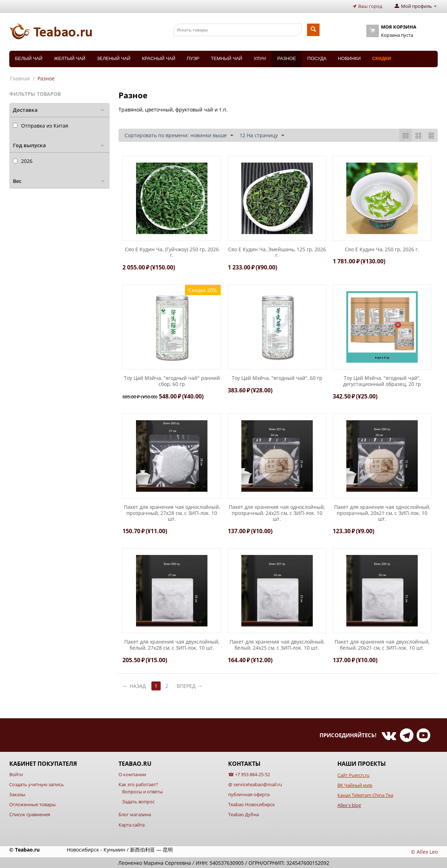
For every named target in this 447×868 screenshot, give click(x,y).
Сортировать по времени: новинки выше (179, 135)
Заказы (17, 794)
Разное (286, 58)
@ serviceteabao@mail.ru (255, 784)
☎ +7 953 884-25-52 (249, 774)
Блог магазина (135, 814)
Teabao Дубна (243, 814)
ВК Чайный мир (355, 785)
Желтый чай (70, 58)
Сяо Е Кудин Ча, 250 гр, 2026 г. (382, 249)
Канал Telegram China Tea (365, 795)
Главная (20, 78)
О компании (132, 774)
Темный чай (226, 58)
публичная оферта (249, 794)
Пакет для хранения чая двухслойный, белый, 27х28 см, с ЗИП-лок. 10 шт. (172, 645)
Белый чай (29, 58)
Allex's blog (349, 805)
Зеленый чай (114, 58)
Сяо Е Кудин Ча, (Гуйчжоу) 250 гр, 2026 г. (172, 252)
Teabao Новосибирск (252, 804)
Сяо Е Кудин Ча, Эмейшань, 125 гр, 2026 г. (277, 252)
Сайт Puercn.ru (353, 775)
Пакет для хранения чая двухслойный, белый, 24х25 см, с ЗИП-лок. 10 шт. (277, 645)
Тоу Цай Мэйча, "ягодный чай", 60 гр (277, 378)
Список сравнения (30, 814)
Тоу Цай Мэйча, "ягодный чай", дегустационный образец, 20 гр (382, 381)
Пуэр (193, 58)
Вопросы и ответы (142, 792)
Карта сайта (132, 824)
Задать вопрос (138, 802)
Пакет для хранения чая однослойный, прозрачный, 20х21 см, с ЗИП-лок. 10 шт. (382, 513)
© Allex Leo (424, 851)
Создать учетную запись (37, 784)
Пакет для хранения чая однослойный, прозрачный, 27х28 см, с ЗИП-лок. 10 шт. (172, 513)
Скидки (381, 58)
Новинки (349, 58)
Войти (16, 774)
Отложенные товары (32, 804)
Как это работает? (138, 784)
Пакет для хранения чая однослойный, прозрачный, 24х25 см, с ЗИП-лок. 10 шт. (277, 513)
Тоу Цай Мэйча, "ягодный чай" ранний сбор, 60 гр (172, 381)
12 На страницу (262, 135)
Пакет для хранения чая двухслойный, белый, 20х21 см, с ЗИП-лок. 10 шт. (382, 645)
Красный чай (159, 58)
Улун (260, 58)
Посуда (317, 58)
